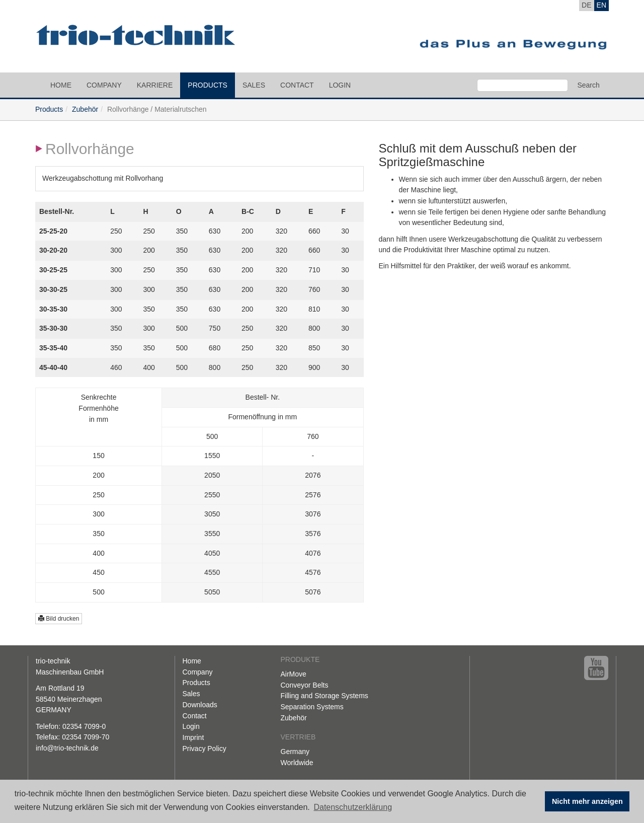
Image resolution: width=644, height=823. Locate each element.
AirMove (294, 674)
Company (104, 85)
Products (208, 85)
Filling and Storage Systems (325, 696)
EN (601, 5)
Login (340, 85)
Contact (297, 85)
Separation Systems (312, 707)
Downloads (200, 705)
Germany (295, 752)
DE (586, 5)
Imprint (193, 737)
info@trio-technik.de (67, 748)
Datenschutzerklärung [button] (353, 807)
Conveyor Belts (305, 685)
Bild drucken (59, 619)
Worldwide (297, 763)
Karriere (155, 85)
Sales (254, 85)
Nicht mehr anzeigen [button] (587, 801)
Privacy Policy (205, 749)
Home (61, 85)
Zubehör (85, 109)
